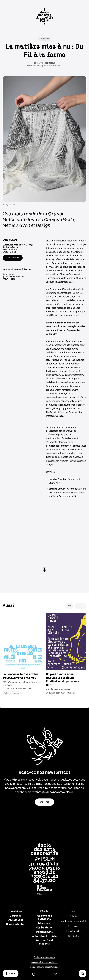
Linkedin (41, 974)
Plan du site (73, 936)
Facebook (48, 974)
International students (44, 942)
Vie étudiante (44, 928)
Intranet (16, 916)
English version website (44, 957)
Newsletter (15, 911)
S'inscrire (45, 802)
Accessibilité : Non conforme (44, 962)
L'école (44, 911)
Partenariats (44, 932)
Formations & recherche (44, 917)
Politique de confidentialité (73, 921)
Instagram (34, 974)
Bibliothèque (15, 920)
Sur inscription (13, 258)
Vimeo (55, 974)
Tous (69, 606)
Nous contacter (15, 924)
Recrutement (74, 926)
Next (83, 606)
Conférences (45, 39)
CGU (73, 911)
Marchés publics (74, 931)
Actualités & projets (44, 936)
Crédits (73, 916)
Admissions (44, 923)
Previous (78, 606)
